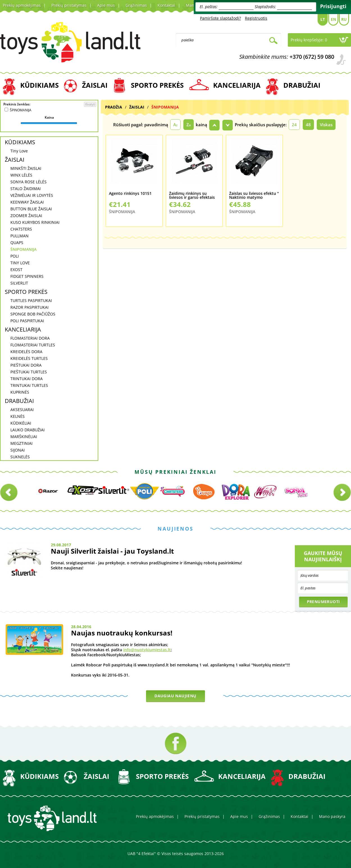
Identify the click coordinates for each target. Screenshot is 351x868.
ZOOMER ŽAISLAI (26, 216)
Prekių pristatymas (69, 5)
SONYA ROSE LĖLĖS (29, 182)
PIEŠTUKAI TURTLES (29, 372)
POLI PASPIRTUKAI (27, 321)
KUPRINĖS (20, 392)
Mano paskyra (332, 816)
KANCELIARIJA (237, 85)
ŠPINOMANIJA (21, 110)
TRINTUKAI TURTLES (29, 385)
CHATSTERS (21, 229)
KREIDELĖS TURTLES (29, 358)
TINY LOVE (20, 263)
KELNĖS (18, 416)
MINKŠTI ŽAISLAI (26, 168)
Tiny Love (19, 151)
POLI (15, 256)
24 (294, 125)
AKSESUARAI (22, 410)
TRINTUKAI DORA (27, 379)
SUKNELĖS (20, 457)
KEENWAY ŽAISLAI (27, 202)
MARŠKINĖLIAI (24, 437)
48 (308, 125)
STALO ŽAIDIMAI (26, 189)
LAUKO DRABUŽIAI (28, 430)
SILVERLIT (19, 283)
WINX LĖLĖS (21, 175)
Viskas (326, 125)
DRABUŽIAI (302, 85)
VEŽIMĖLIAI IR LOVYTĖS (32, 195)
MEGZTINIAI (21, 443)
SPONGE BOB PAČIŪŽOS (33, 314)
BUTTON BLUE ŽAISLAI (31, 209)
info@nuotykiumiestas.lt (147, 650)
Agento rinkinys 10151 (130, 194)
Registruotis (256, 18)
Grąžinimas (136, 5)
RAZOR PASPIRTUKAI (29, 307)
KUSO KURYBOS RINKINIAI (35, 222)
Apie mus (106, 5)
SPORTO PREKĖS (157, 85)
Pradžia (114, 107)
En (333, 19)
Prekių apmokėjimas (22, 5)
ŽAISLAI (95, 85)
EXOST (16, 270)
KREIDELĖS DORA (26, 352)
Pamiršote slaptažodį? (220, 18)
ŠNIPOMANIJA (23, 249)
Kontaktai (166, 5)
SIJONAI (18, 450)
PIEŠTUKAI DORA (26, 365)
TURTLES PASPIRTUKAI (31, 300)
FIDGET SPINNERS (27, 276)
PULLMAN (20, 236)
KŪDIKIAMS (39, 85)
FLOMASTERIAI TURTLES (33, 345)
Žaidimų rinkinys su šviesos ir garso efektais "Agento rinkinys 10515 (192, 196)
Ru (344, 19)
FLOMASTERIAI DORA (30, 338)
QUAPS (17, 243)
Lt (323, 19)
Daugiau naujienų (175, 696)
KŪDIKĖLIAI (21, 423)
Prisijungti (333, 6)
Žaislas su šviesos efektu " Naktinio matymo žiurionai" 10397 (254, 196)
